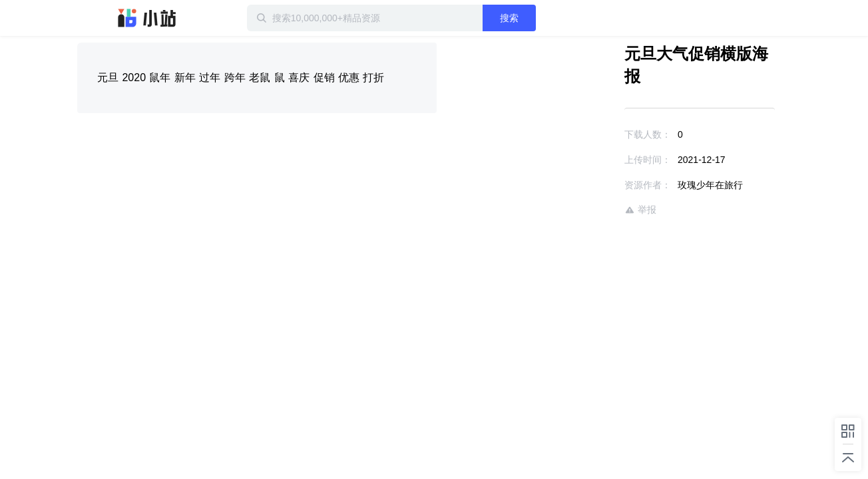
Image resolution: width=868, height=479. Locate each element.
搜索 (552, 18)
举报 (602, 187)
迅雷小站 (147, 18)
